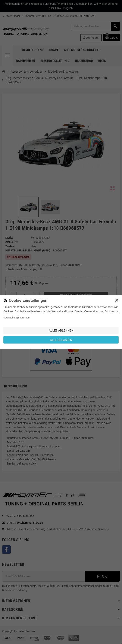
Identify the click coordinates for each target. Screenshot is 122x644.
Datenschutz (10, 318)
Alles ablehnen (61, 330)
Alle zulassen (61, 340)
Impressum (24, 318)
